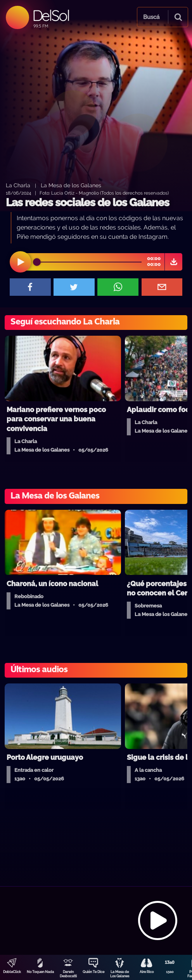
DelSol (51, 15)
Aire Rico (147, 972)
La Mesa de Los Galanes (120, 974)
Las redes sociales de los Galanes (87, 203)
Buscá (151, 17)
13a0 (170, 972)
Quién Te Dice (93, 972)
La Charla (18, 185)
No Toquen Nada (40, 972)
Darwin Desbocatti (68, 974)
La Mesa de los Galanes (71, 185)
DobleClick (12, 972)
